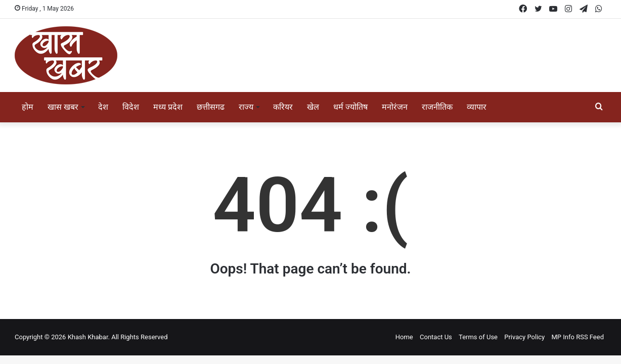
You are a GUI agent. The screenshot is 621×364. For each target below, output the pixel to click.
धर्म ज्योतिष (350, 107)
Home (404, 337)
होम (28, 107)
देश (103, 107)
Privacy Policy (524, 337)
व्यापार (477, 107)
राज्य (246, 107)
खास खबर (63, 107)
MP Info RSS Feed (578, 337)
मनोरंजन (395, 107)
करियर (283, 107)
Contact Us (436, 337)
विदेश (131, 107)
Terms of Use (478, 337)
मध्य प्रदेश (168, 107)
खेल (313, 107)
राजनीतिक (437, 107)
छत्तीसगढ (211, 107)
